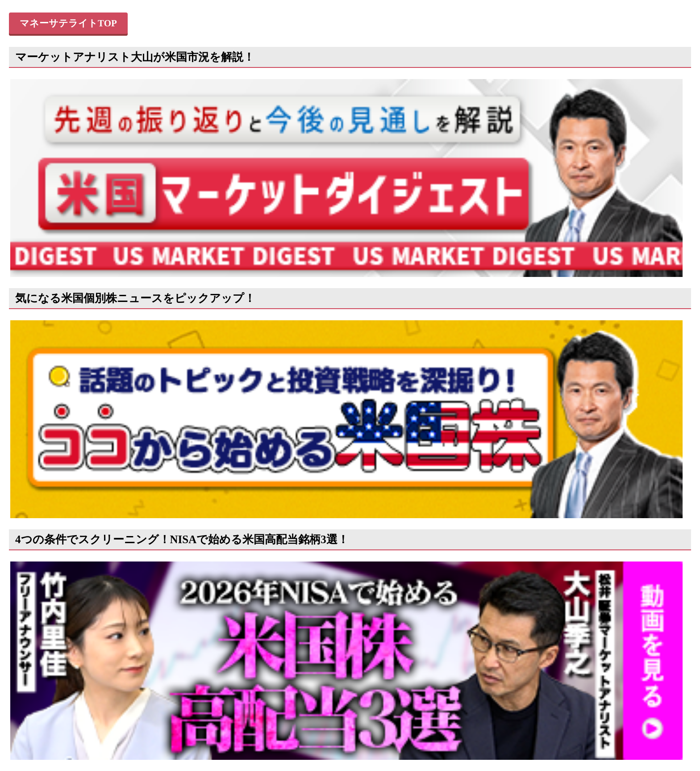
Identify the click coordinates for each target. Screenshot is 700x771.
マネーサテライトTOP (68, 23)
